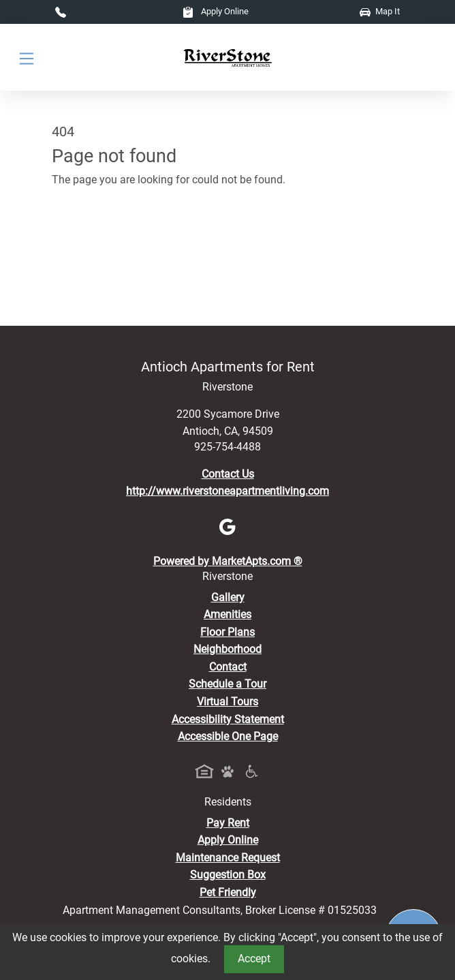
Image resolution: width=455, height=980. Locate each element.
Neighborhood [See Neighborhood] (227, 649)
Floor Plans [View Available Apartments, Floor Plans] (227, 632)
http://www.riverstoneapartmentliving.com (227, 491)
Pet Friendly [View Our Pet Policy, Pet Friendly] (228, 892)
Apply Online (216, 11)
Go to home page (93, 240)
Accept (254, 959)
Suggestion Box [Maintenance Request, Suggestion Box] (228, 875)
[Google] (227, 526)
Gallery (228, 597)
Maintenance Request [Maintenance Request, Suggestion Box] (228, 858)
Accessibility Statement (228, 719)
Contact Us (228, 474)
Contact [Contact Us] (228, 667)
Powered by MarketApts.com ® (228, 561)
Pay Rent (228, 823)
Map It (380, 11)
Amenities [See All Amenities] (227, 614)
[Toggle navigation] (27, 58)
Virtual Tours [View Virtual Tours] (227, 702)
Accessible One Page (228, 736)
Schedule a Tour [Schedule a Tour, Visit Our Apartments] (227, 684)
